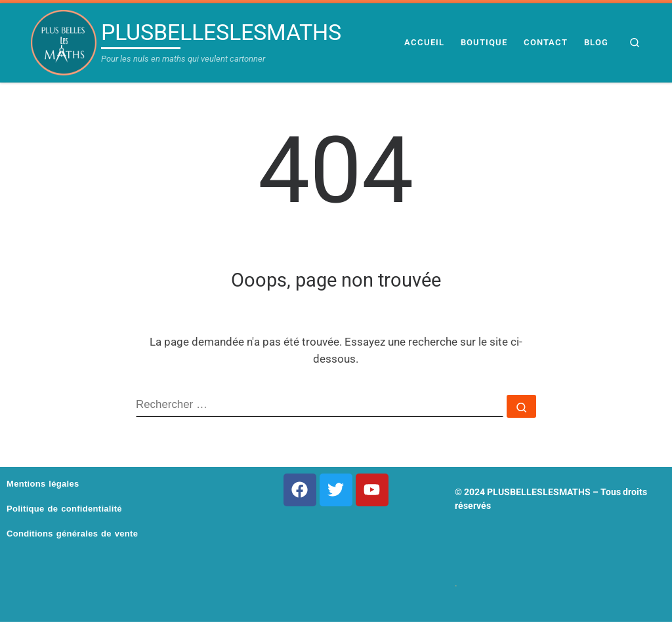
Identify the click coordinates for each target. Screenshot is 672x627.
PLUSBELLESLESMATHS (539, 492)
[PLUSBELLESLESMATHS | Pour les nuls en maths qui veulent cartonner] (64, 43)
